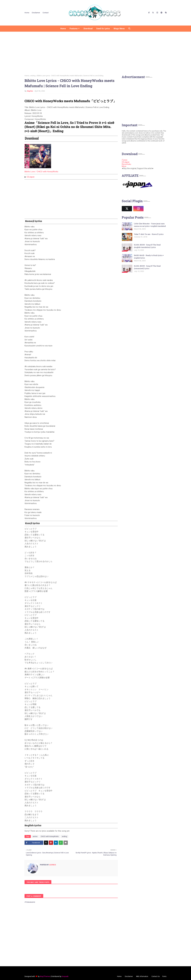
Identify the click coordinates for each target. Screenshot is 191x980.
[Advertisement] (95, 52)
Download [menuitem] (88, 29)
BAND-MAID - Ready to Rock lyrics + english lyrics (149, 257)
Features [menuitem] (74, 29)
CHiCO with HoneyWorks (50, 836)
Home (27, 13)
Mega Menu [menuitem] (119, 29)
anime (35, 836)
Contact (46, 13)
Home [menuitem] (63, 29)
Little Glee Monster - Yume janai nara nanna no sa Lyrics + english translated (150, 225)
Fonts (164, 976)
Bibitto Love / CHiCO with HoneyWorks (41, 172)
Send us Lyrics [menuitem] (103, 29)
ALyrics (30, 91)
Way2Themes (45, 976)
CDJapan (31, 177)
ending (33, 76)
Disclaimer (36, 13)
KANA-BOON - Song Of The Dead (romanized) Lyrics (147, 267)
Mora (124, 166)
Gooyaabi (65, 976)
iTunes (125, 160)
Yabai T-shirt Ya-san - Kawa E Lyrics (149, 234)
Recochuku (126, 164)
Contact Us (156, 976)
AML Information (142, 976)
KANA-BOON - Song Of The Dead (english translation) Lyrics (147, 246)
